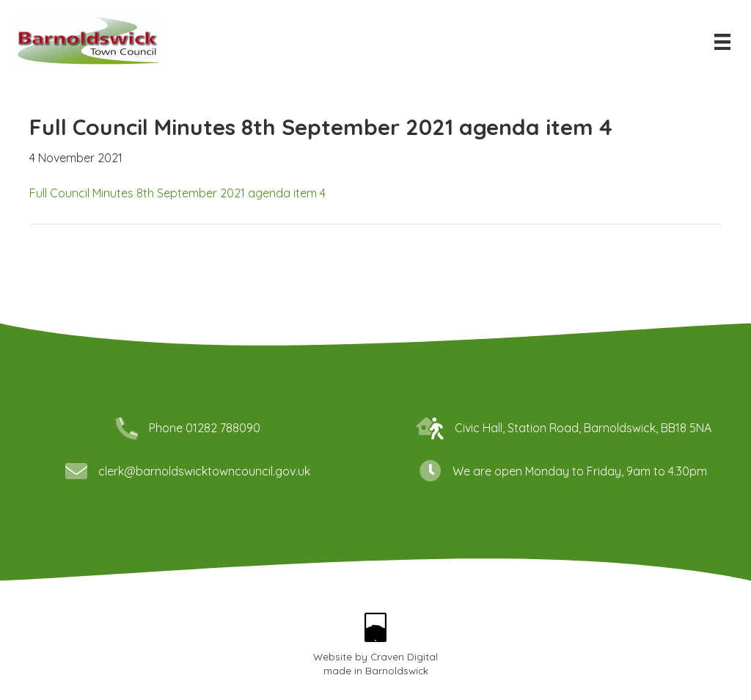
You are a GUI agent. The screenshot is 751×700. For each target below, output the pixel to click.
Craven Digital (404, 656)
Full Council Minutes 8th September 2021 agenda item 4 (177, 193)
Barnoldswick (397, 670)
